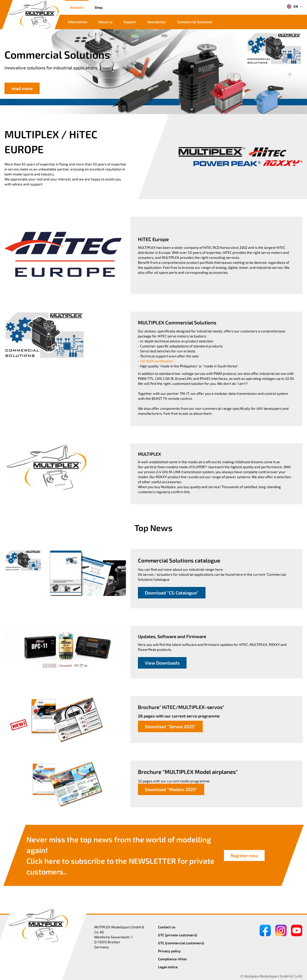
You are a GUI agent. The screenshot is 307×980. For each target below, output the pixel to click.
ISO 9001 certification (157, 361)
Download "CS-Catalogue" (172, 593)
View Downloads (162, 663)
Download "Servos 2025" (170, 726)
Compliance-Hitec (173, 959)
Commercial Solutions (195, 22)
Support (130, 22)
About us (105, 22)
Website (77, 7)
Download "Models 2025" (171, 789)
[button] (290, 69)
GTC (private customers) (178, 935)
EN (292, 6)
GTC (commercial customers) (181, 943)
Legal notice (168, 967)
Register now (244, 855)
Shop (99, 7)
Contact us (167, 927)
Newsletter (157, 22)
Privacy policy (169, 951)
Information (78, 22)
